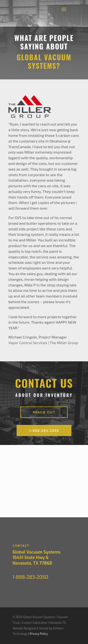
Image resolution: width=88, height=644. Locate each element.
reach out (44, 412)
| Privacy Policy (38, 634)
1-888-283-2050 (44, 430)
